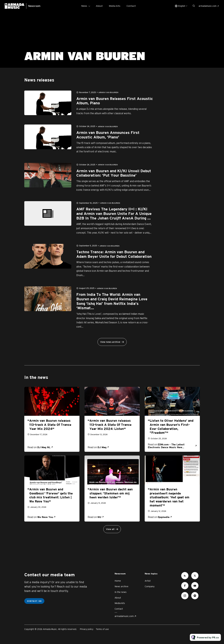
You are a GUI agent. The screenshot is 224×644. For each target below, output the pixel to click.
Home (118, 581)
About (99, 6)
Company (150, 586)
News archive (121, 586)
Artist (148, 581)
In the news (121, 592)
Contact (131, 6)
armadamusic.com (208, 6)
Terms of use (102, 629)
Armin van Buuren (108, 93)
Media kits (115, 6)
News (84, 6)
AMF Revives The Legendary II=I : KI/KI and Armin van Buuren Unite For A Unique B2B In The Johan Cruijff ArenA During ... (114, 214)
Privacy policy (87, 629)
